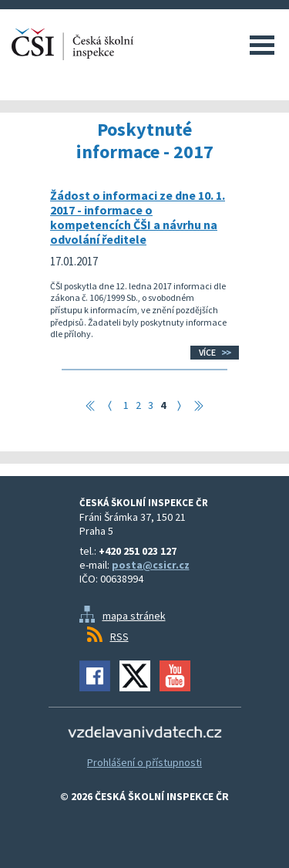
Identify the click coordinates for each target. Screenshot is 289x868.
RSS (119, 637)
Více (207, 352)
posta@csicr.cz (151, 565)
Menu (262, 45)
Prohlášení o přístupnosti (144, 762)
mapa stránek (134, 616)
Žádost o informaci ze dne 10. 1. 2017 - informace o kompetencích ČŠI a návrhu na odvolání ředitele (138, 218)
